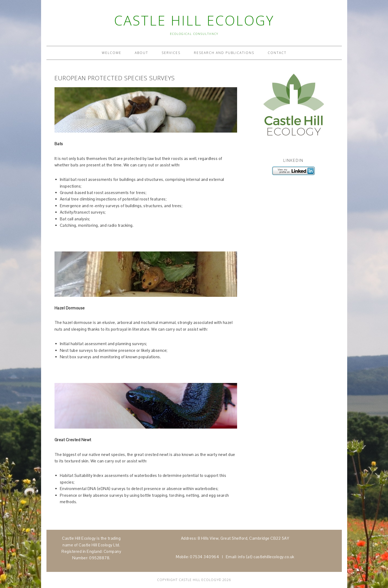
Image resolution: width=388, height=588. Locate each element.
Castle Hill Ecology (194, 20)
